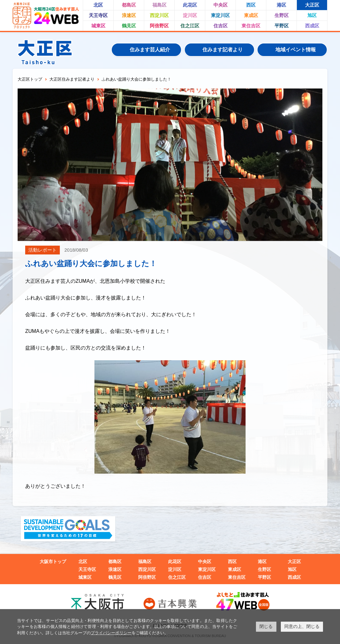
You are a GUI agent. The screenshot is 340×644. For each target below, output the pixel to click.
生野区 (282, 15)
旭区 (312, 15)
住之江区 (190, 26)
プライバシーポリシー (111, 633)
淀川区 (190, 15)
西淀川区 (159, 15)
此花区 (190, 5)
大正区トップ (30, 79)
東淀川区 (220, 15)
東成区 (251, 15)
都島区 (129, 5)
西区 (251, 5)
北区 (98, 5)
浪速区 (129, 15)
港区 (281, 5)
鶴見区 (129, 26)
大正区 (312, 5)
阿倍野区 (159, 26)
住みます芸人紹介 (150, 50)
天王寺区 (98, 15)
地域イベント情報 (296, 50)
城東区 (98, 26)
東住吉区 (251, 26)
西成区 (312, 26)
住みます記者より (223, 50)
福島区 (159, 5)
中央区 (221, 5)
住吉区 (221, 26)
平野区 (282, 26)
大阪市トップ (53, 561)
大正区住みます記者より (72, 79)
